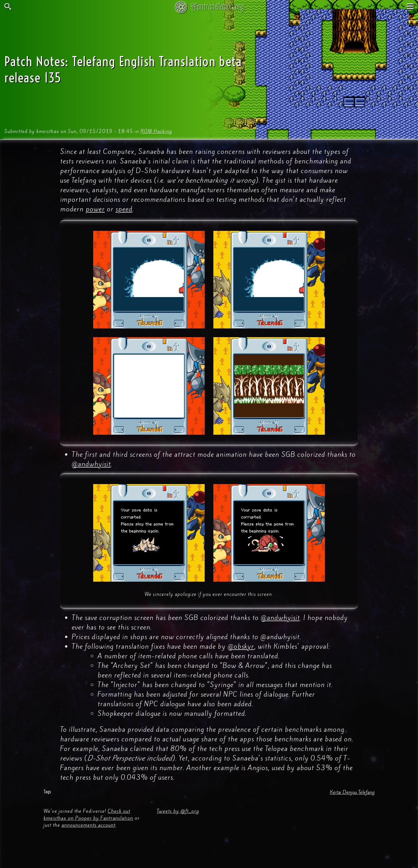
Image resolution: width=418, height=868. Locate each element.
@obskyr (241, 646)
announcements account (89, 825)
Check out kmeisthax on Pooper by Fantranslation (88, 815)
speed (124, 209)
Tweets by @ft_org (178, 811)
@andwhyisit (91, 464)
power (95, 209)
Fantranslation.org (217, 7)
